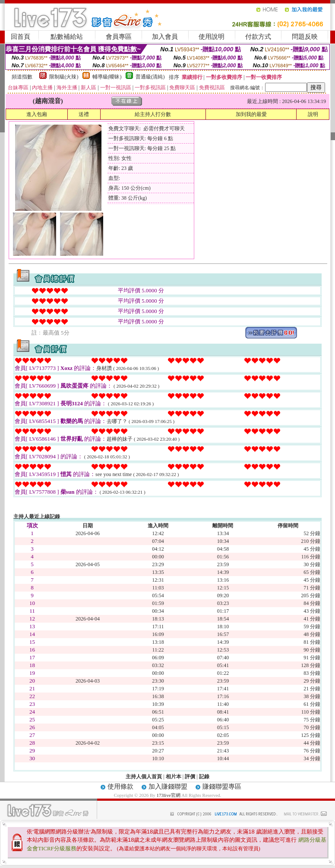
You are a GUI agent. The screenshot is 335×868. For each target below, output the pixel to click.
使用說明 (212, 37)
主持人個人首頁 (144, 777)
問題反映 (305, 37)
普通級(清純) (150, 77)
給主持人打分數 (153, 114)
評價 (190, 777)
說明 (313, 114)
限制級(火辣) (64, 77)
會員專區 (119, 37)
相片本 (174, 777)
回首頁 (21, 37)
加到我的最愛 (251, 114)
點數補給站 (67, 37)
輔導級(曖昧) (107, 77)
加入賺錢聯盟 (168, 787)
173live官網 (169, 795)
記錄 (204, 777)
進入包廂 (37, 114)
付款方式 (258, 37)
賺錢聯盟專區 (222, 787)
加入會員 (165, 37)
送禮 (84, 114)
